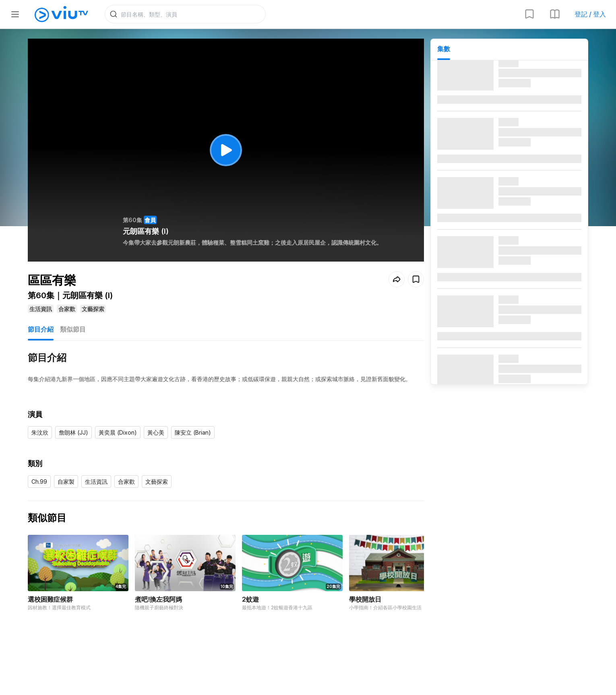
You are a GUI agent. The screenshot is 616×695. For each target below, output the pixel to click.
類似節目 (73, 329)
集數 (444, 49)
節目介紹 (41, 329)
